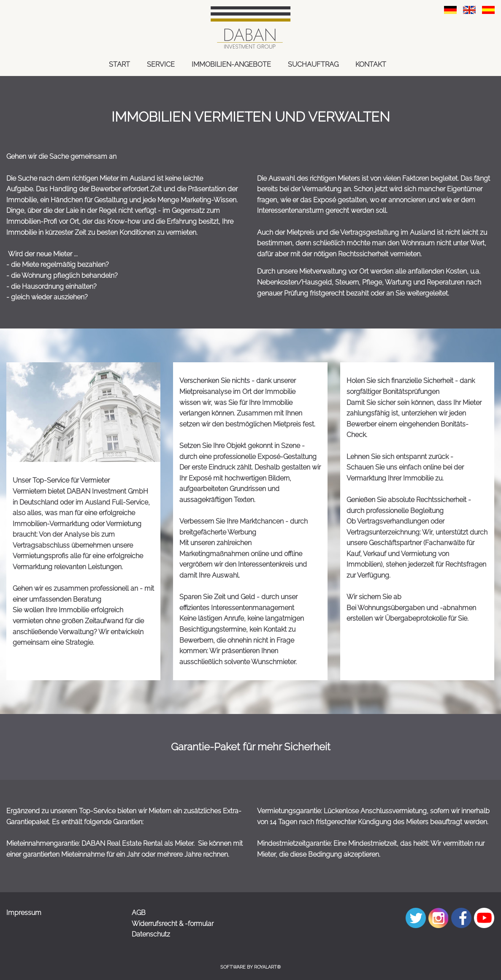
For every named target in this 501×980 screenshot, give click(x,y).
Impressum (24, 913)
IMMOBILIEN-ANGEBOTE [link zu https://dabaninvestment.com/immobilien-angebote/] (231, 64)
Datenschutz (151, 934)
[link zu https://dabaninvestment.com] (250, 27)
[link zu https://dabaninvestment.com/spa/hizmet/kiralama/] (488, 10)
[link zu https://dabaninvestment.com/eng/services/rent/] (469, 10)
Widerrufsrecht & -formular (173, 924)
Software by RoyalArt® (250, 967)
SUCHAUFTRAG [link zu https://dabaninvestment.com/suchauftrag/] (313, 64)
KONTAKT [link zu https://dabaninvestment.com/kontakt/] (371, 64)
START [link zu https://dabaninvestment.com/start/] (119, 64)
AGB (139, 913)
